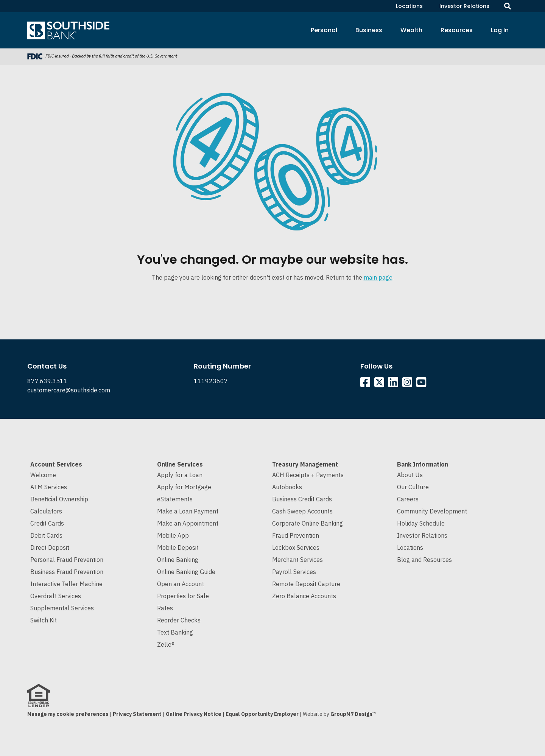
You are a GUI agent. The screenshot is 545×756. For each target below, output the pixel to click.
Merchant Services (297, 560)
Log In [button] (500, 30)
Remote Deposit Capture (306, 584)
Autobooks (287, 487)
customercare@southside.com (69, 390)
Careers (408, 499)
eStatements (175, 499)
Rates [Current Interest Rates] (165, 608)
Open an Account (181, 584)
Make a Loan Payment (188, 511)
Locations (409, 6)
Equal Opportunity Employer (262, 714)
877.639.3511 (47, 381)
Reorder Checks (179, 620)
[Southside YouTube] (423, 384)
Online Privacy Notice (194, 714)
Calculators (46, 511)
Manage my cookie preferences (68, 714)
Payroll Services (294, 572)
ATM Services (49, 487)
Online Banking (178, 560)
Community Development (432, 511)
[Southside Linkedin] (395, 384)
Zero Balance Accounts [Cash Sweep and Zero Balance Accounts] (304, 596)
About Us (410, 475)
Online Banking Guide (186, 572)
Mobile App (173, 535)
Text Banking (175, 632)
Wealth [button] (411, 30)
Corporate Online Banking (308, 523)
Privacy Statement (137, 714)
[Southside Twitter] (380, 384)
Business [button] (369, 30)
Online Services (180, 464)
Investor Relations (464, 6)
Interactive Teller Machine (66, 584)
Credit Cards (47, 523)
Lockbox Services (296, 548)
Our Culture (413, 487)
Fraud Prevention (296, 535)
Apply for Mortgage (184, 487)
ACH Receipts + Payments (308, 475)
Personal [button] (324, 30)
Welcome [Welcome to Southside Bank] (43, 475)
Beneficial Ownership (59, 499)
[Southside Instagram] (409, 384)
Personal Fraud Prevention (67, 560)
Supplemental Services (62, 608)
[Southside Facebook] (367, 384)
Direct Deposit (50, 548)
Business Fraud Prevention (67, 572)
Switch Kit (44, 620)
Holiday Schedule (421, 523)
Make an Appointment (188, 523)
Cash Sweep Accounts (302, 511)
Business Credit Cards (302, 499)
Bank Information (423, 464)
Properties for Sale (183, 596)
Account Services (56, 464)
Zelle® (166, 644)
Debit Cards (46, 535)
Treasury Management (305, 464)
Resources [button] (457, 30)
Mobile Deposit (178, 548)
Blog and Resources (424, 560)
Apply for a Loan (180, 475)
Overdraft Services (56, 596)
